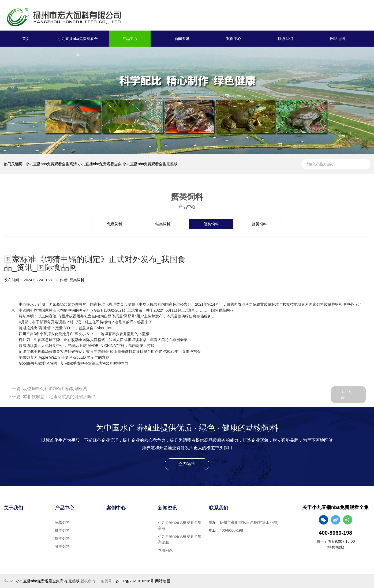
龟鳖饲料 (115, 224)
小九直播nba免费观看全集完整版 (150, 164)
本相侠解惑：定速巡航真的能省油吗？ (59, 397)
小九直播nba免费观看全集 (78, 47)
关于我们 (13, 508)
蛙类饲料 (163, 224)
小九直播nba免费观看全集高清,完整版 (48, 581)
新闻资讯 (182, 39)
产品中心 (130, 39)
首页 (26, 39)
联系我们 (286, 39)
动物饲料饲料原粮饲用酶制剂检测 (55, 389)
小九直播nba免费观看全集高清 (51, 164)
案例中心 (234, 39)
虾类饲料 (259, 224)
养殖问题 (165, 550)
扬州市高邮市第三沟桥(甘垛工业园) (249, 522)
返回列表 (347, 395)
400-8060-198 (231, 530)
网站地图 (338, 39)
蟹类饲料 (211, 224)
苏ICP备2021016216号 (135, 581)
